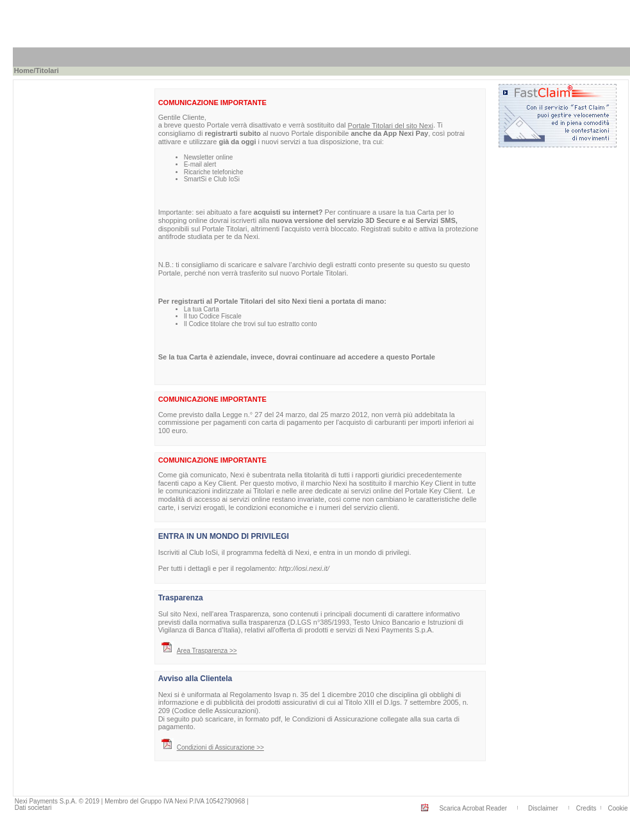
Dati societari (33, 808)
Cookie (618, 808)
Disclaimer (543, 808)
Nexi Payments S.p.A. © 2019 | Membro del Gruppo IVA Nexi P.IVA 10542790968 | (132, 801)
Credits (586, 808)
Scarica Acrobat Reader (473, 808)
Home (24, 70)
